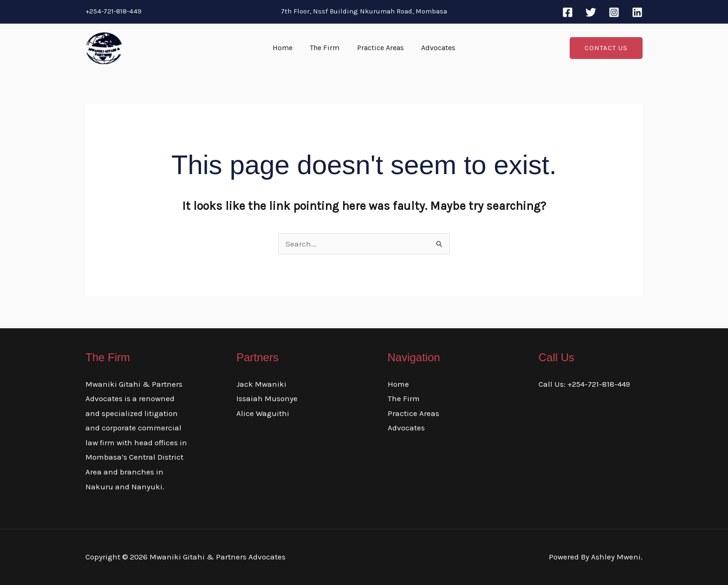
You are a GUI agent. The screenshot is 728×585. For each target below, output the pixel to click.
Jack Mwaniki (261, 384)
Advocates (435, 48)
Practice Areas (379, 48)
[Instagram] (614, 12)
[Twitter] (591, 12)
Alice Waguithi (263, 413)
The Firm (326, 48)
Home (286, 48)
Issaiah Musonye (267, 398)
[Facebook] (568, 12)
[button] (606, 48)
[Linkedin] (637, 12)
